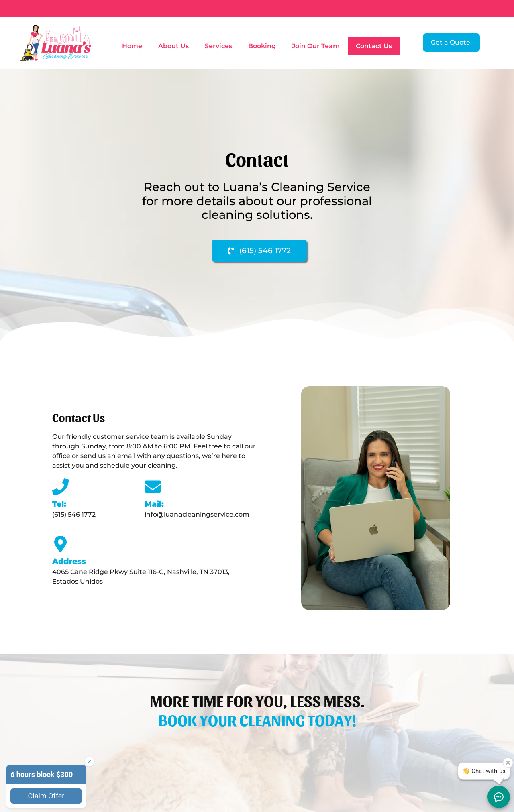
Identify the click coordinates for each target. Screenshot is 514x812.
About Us (173, 46)
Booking (262, 46)
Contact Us (374, 46)
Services (218, 46)
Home (132, 46)
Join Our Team (316, 46)
